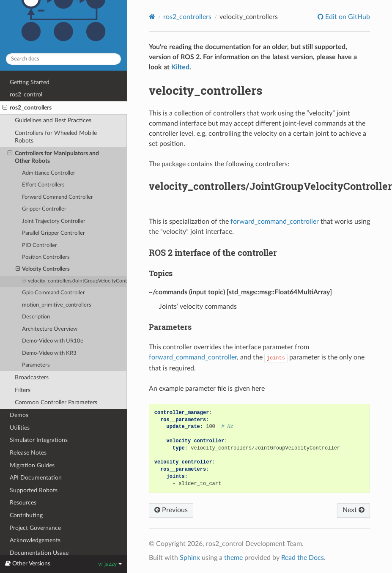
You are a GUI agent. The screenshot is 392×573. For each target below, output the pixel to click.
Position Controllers (46, 257)
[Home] (152, 17)
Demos (19, 415)
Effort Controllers (43, 185)
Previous (171, 510)
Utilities (20, 428)
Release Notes (28, 453)
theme (233, 558)
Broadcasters (32, 377)
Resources (23, 503)
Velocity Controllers (43, 269)
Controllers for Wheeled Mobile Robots (56, 137)
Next (354, 510)
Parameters (36, 365)
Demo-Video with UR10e (53, 341)
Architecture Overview (50, 329)
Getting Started (30, 82)
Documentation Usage (39, 553)
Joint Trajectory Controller (54, 221)
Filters (23, 390)
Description (36, 317)
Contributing (26, 515)
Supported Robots (34, 490)
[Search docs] (63, 59)
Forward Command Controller (58, 197)
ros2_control (26, 95)
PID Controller (40, 245)
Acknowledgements (35, 540)
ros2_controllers (27, 108)
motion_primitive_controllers (57, 305)
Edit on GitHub (347, 17)
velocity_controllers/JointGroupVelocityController (74, 281)
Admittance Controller (49, 173)
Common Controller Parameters (56, 402)
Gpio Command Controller (53, 293)
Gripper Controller (44, 209)
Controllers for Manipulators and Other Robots (53, 157)
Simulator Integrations (39, 440)
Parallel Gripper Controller (53, 233)
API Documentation (36, 478)
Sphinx (190, 558)
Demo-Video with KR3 (49, 353)
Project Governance (35, 528)
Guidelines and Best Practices (53, 120)
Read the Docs (303, 558)
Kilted (180, 67)
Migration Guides (32, 465)
